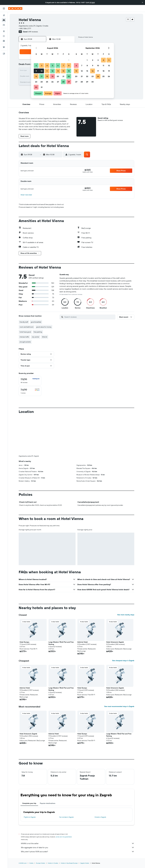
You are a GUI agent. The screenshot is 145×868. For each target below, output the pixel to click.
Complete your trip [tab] (29, 803)
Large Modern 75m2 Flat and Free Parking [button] (61, 643)
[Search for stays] (4, 20)
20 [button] (58, 76)
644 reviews (33, 32)
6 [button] (58, 66)
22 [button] (69, 76)
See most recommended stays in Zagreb (119, 706)
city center (36, 337)
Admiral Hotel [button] (83, 642)
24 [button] (42, 82)
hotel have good (25, 332)
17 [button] (42, 76)
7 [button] (63, 66)
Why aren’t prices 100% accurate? (78, 852)
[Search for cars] (4, 25)
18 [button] (47, 76)
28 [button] (63, 82)
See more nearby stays (126, 615)
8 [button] (69, 66)
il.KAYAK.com (23, 863)
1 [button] (69, 60)
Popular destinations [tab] (48, 803)
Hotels (31, 863)
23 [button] (36, 82)
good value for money (44, 327)
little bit (45, 337)
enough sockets (25, 342)
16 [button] (36, 76)
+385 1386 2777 (25, 28)
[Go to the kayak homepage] (15, 8)
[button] (143, 2)
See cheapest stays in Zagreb (123, 661)
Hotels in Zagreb (100, 817)
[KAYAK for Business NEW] (4, 41)
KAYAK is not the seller (78, 843)
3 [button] (42, 66)
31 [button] (42, 87)
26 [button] (52, 82)
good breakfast (36, 322)
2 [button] (36, 66)
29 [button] (69, 82)
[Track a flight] (4, 36)
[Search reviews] (89, 317)
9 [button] (36, 71)
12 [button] (53, 71)
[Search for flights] (4, 15)
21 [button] (63, 76)
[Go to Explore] (4, 31)
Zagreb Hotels (85, 863)
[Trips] (4, 47)
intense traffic (24, 337)
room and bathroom (27, 327)
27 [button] (58, 82)
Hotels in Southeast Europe (69, 863)
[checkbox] (30, 381)
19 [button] (53, 76)
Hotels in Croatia (53, 863)
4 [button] (47, 66)
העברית (92, 2)
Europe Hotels (41, 863)
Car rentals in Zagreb (66, 817)
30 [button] (36, 87)
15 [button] (69, 71)
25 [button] (47, 82)
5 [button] (53, 66)
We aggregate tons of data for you (78, 847)
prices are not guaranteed (64, 837)
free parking (38, 332)
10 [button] (42, 71)
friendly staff (24, 322)
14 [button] (63, 71)
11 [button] (47, 71)
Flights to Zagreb (30, 817)
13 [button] (58, 71)
